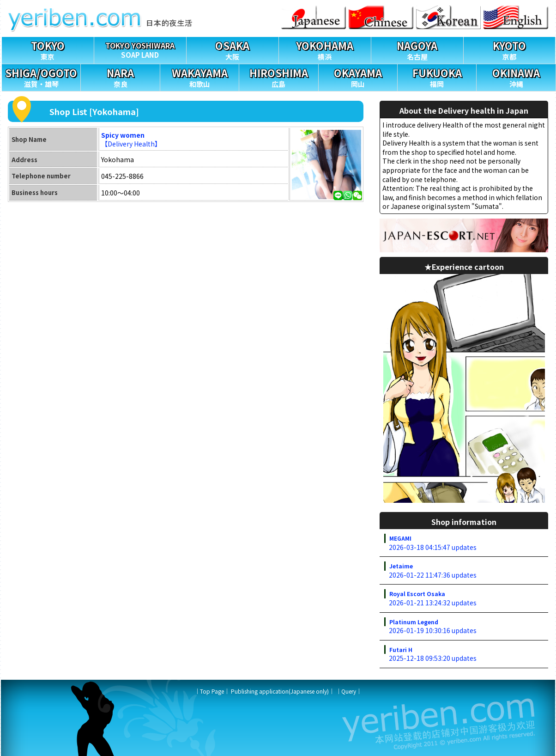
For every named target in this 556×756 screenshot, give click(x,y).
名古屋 (417, 49)
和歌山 (199, 76)
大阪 (233, 49)
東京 (48, 49)
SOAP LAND (140, 48)
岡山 (358, 76)
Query (349, 691)
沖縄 (516, 76)
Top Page (212, 691)
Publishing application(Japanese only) (280, 691)
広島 (278, 76)
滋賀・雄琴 (41, 76)
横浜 (325, 49)
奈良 (120, 76)
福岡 (437, 76)
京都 (510, 49)
